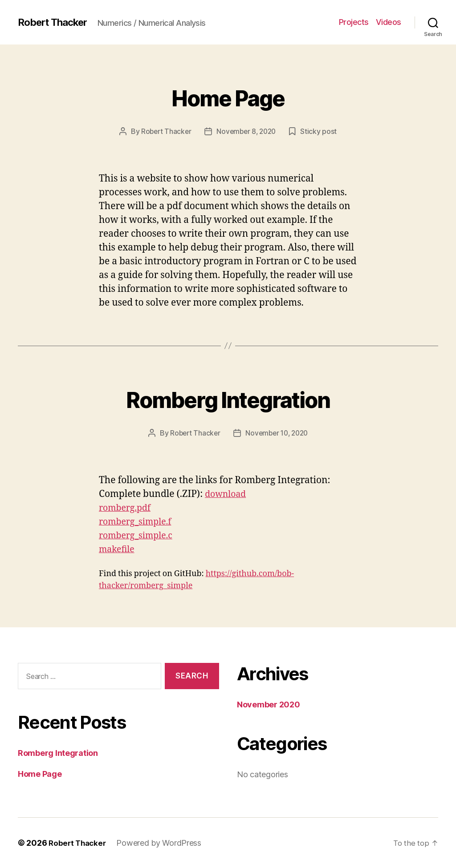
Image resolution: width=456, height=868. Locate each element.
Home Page (228, 96)
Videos (389, 22)
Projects (354, 22)
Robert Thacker (56, 22)
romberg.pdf (127, 508)
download (227, 494)
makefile (118, 549)
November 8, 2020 (247, 131)
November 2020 (269, 704)
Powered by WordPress (162, 843)
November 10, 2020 (278, 433)
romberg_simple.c (139, 535)
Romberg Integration (228, 398)
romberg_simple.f (138, 522)
